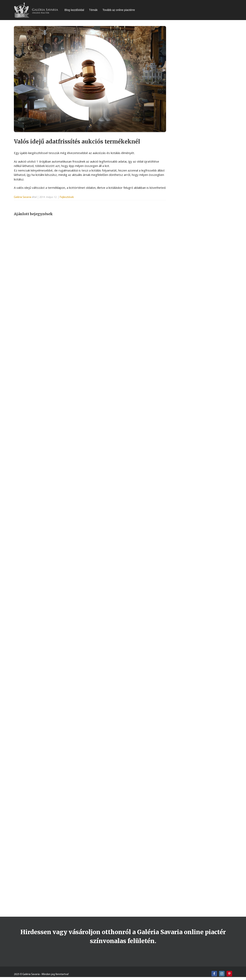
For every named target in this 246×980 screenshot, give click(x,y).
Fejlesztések (67, 197)
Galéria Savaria (23, 197)
